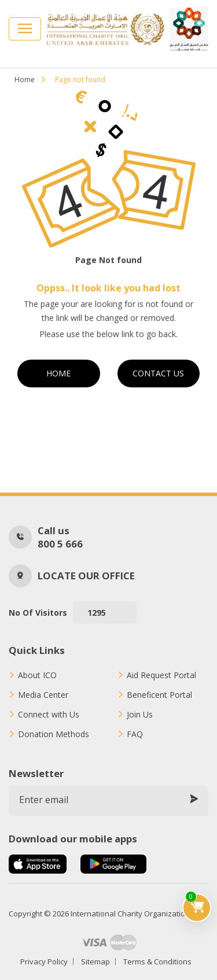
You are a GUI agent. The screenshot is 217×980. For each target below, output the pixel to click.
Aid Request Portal (161, 675)
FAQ (135, 734)
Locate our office (86, 576)
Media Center (43, 695)
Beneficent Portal (159, 695)
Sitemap (95, 961)
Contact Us (158, 373)
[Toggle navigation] (25, 29)
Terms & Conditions (157, 961)
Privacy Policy (44, 961)
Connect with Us (49, 715)
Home (25, 79)
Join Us (140, 715)
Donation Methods (54, 734)
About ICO (37, 675)
